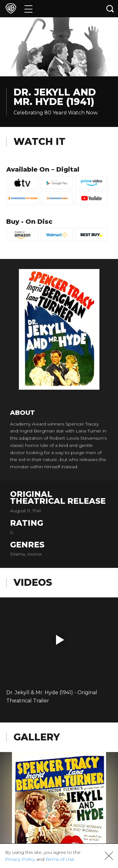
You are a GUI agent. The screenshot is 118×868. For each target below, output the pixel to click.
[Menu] (28, 9)
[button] (60, 640)
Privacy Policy (20, 859)
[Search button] (110, 9)
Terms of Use (60, 859)
